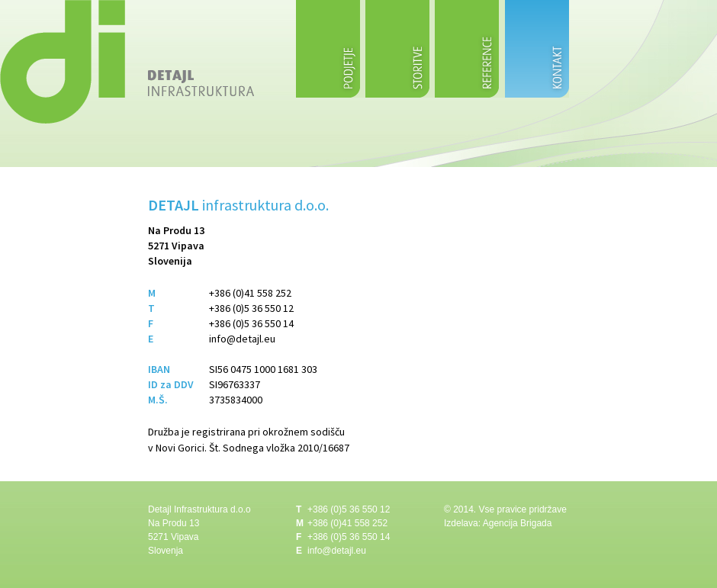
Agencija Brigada (518, 523)
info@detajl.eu (242, 339)
